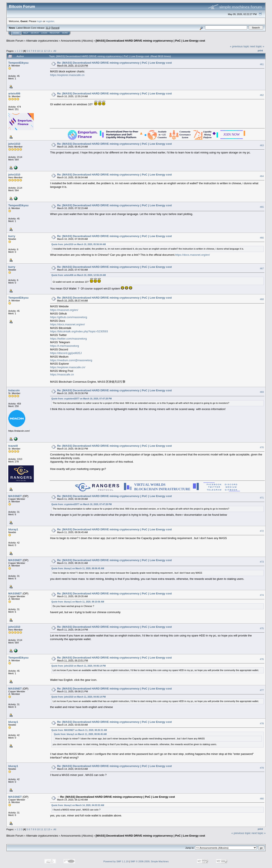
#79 (262, 768)
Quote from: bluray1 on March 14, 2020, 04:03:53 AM (78, 805)
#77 (262, 690)
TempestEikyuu (18, 63)
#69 (262, 392)
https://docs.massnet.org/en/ (192, 255)
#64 (262, 176)
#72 (262, 531)
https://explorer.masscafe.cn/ (68, 367)
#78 (262, 723)
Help (26, 33)
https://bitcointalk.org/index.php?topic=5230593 (79, 331)
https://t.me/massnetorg (65, 346)
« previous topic (240, 46)
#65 (262, 207)
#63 (262, 145)
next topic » (257, 46)
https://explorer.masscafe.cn (67, 75)
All (55, 51)
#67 (262, 268)
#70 (262, 447)
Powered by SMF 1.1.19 (116, 861)
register (50, 21)
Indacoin (14, 390)
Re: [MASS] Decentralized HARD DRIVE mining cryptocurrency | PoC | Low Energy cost (115, 63)
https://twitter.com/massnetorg (69, 339)
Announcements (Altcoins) (77, 41)
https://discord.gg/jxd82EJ (66, 353)
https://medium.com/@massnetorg (71, 360)
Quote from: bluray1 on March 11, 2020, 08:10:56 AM (78, 602)
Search (35, 33)
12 (45, 51)
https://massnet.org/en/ (64, 310)
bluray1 (13, 529)
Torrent (55, 28)
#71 (262, 498)
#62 (262, 95)
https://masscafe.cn (62, 374)
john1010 (14, 144)
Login (44, 33)
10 (38, 51)
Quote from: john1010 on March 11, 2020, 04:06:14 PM (79, 666)
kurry (12, 236)
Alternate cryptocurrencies (42, 41)
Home (16, 33)
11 (42, 51)
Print (260, 51)
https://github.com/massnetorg (69, 317)
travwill (13, 446)
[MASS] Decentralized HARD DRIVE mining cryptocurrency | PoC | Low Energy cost (150, 41)
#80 (262, 799)
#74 (262, 595)
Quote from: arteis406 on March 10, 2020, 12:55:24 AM (79, 275)
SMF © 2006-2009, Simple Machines (150, 861)
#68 (262, 299)
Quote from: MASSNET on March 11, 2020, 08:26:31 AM (79, 730)
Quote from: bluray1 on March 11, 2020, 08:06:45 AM (78, 568)
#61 (262, 64)
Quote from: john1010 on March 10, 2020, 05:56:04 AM (79, 244)
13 (49, 51)
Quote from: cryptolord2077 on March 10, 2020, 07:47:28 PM (82, 399)
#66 (262, 238)
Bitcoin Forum (15, 41)
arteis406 (14, 93)
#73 (262, 562)
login (40, 21)
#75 (262, 628)
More (65, 33)
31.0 (48, 28)
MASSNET (15, 496)
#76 (262, 659)
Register (55, 33)
